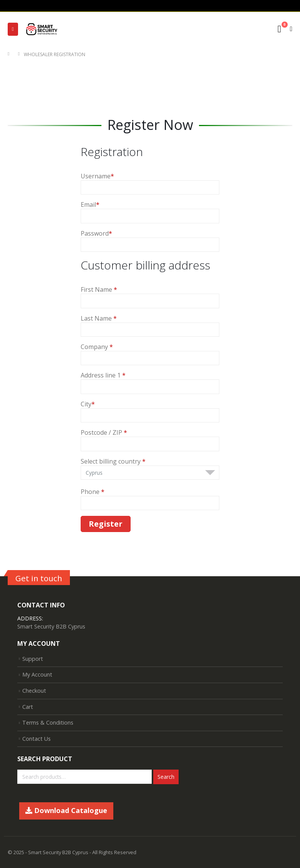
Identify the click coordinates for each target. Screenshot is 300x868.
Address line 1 (103, 375)
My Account (37, 674)
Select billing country (113, 461)
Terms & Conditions (48, 723)
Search (166, 777)
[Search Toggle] (262, 29)
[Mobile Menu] (13, 29)
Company (97, 347)
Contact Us (36, 739)
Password (96, 233)
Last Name (99, 318)
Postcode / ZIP (104, 432)
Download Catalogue (66, 810)
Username (97, 176)
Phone (93, 492)
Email (90, 205)
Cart (28, 707)
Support (33, 659)
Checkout (34, 691)
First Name (99, 289)
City (88, 404)
